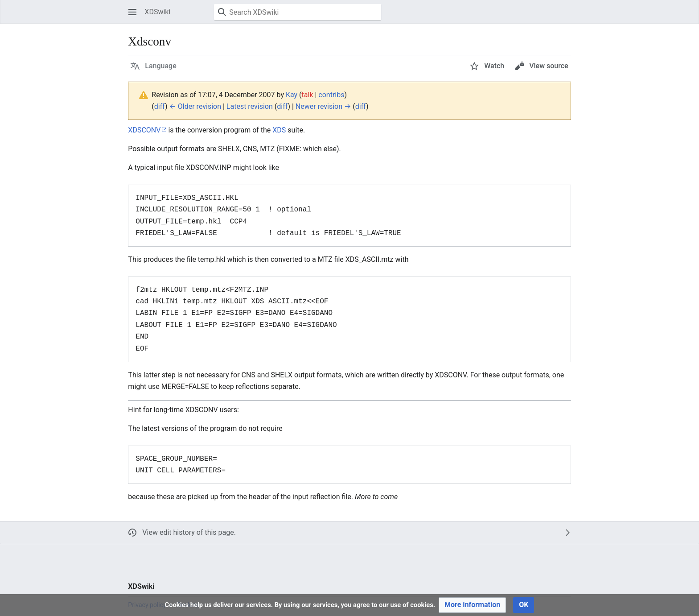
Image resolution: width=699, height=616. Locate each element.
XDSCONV (144, 130)
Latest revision (250, 106)
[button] (132, 12)
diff (160, 106)
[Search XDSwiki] (298, 12)
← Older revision (195, 106)
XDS (279, 130)
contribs (331, 95)
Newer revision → (323, 106)
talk (308, 95)
